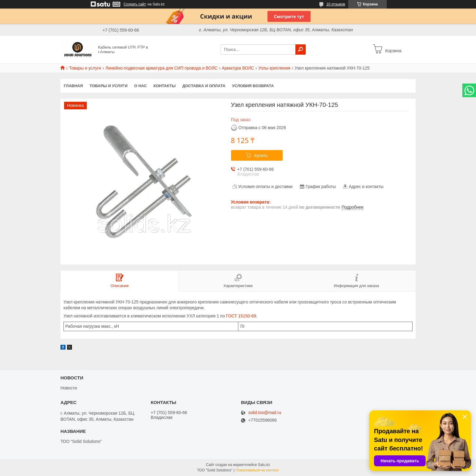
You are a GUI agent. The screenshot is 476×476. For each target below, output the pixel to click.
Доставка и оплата (204, 86)
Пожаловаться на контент (257, 470)
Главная (73, 86)
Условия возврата (253, 86)
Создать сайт (135, 4)
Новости (69, 388)
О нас (141, 86)
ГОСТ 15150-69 (241, 316)
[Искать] (301, 50)
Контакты (165, 86)
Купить (261, 156)
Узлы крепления (274, 68)
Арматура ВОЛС (238, 68)
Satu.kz (264, 465)
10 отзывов (336, 4)
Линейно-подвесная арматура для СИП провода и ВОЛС (162, 68)
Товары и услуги (85, 68)
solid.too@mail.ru (265, 413)
